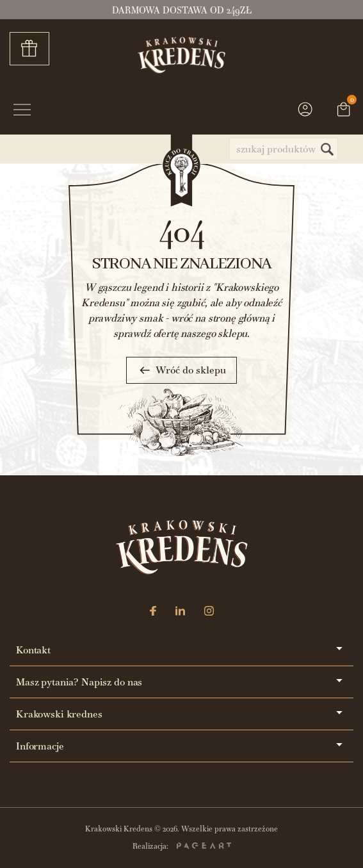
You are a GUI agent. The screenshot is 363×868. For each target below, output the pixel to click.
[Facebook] (153, 612)
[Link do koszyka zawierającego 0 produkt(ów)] (344, 111)
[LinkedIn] (180, 612)
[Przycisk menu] (22, 111)
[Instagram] (209, 612)
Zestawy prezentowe (34, 49)
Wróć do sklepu (181, 370)
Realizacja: (182, 846)
